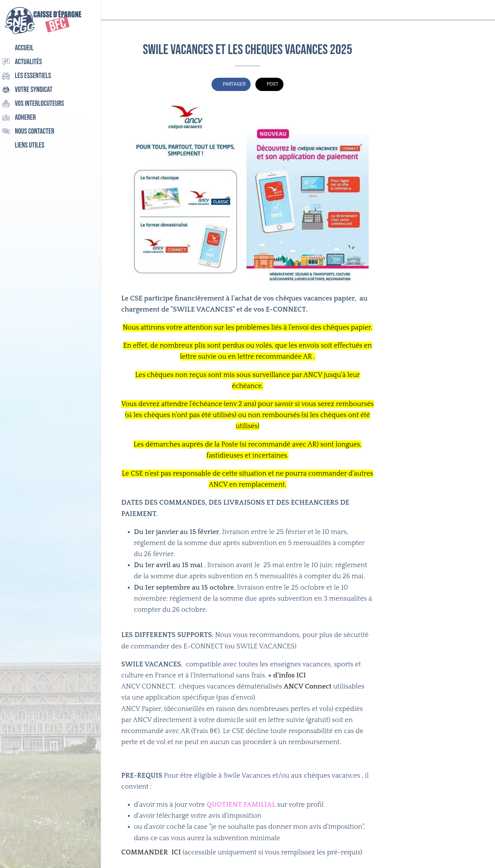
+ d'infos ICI (287, 675)
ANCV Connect (308, 686)
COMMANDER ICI (151, 852)
